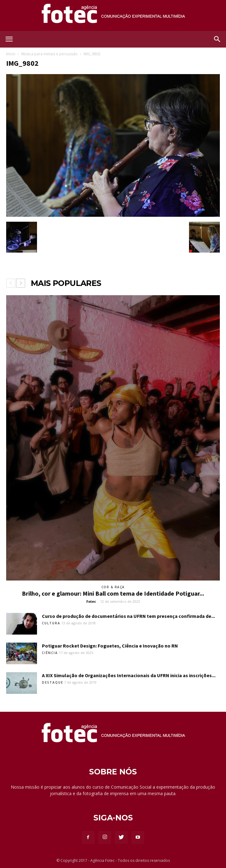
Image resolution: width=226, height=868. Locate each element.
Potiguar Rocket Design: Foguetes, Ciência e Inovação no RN (110, 646)
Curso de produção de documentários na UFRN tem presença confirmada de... (128, 616)
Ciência (50, 653)
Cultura (51, 623)
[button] (217, 39)
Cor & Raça (113, 587)
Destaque (53, 682)
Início (11, 54)
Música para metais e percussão (49, 54)
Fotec (91, 601)
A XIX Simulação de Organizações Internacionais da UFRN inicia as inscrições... (129, 675)
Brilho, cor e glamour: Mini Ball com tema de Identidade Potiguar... (113, 593)
